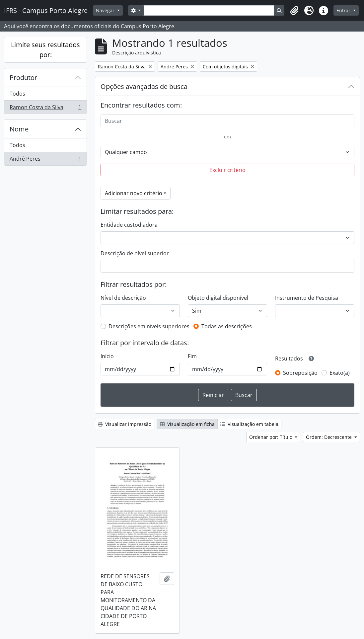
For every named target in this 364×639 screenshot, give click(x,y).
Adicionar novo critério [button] (134, 193)
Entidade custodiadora (129, 225)
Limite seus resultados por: (45, 50)
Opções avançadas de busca (144, 86)
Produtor (23, 78)
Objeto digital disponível (218, 298)
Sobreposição (300, 373)
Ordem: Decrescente (329, 437)
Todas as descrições (227, 326)
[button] (294, 11)
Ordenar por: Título (271, 437)
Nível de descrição (123, 298)
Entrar (344, 10)
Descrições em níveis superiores (149, 326)
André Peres (45, 160)
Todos (17, 94)
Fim (192, 356)
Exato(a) (340, 373)
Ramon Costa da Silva (45, 109)
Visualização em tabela (249, 424)
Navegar (106, 10)
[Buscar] (227, 121)
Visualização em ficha (187, 424)
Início (107, 356)
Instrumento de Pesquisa (307, 298)
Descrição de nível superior (135, 253)
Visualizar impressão (125, 424)
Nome (19, 129)
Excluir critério (227, 170)
